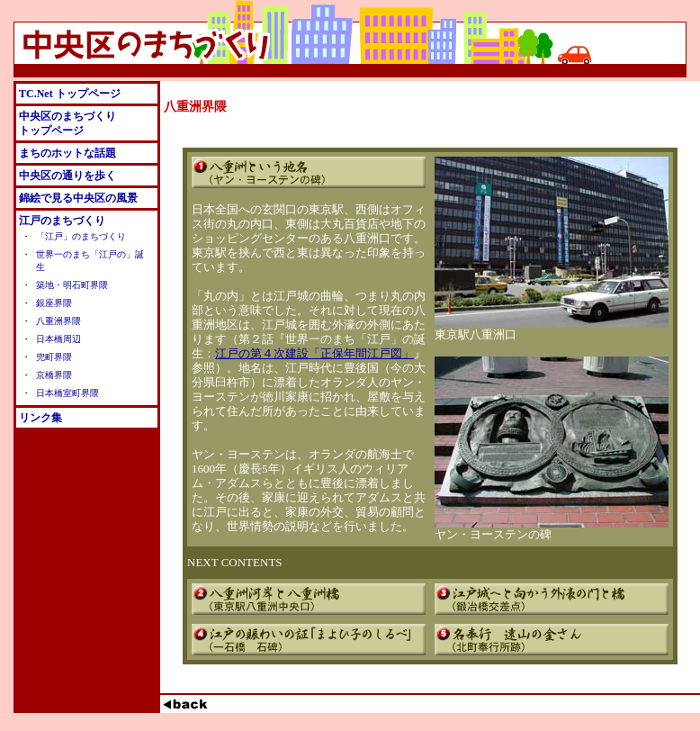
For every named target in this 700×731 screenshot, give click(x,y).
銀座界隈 (54, 303)
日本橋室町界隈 (67, 393)
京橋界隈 (54, 375)
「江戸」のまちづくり (81, 236)
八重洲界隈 (58, 321)
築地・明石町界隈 (72, 285)
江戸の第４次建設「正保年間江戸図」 (314, 353)
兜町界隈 (54, 357)
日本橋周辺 (58, 339)
